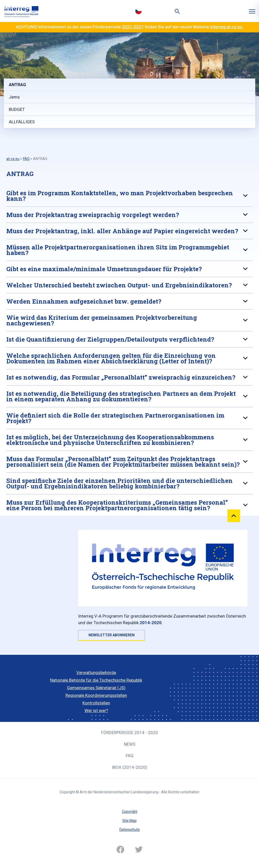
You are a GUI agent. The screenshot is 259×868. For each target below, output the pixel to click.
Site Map (129, 821)
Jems (14, 97)
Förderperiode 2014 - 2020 (130, 733)
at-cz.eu (13, 159)
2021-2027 (133, 27)
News (130, 744)
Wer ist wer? (96, 711)
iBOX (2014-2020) (129, 767)
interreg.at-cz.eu (226, 27)
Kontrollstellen (96, 703)
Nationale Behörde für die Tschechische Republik (96, 680)
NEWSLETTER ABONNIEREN (112, 635)
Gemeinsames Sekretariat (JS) (96, 688)
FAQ (130, 756)
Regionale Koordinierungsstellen (96, 695)
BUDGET (17, 109)
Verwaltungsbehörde (96, 673)
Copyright (130, 812)
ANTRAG (17, 85)
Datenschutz (130, 830)
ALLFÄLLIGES (22, 122)
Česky (138, 11)
